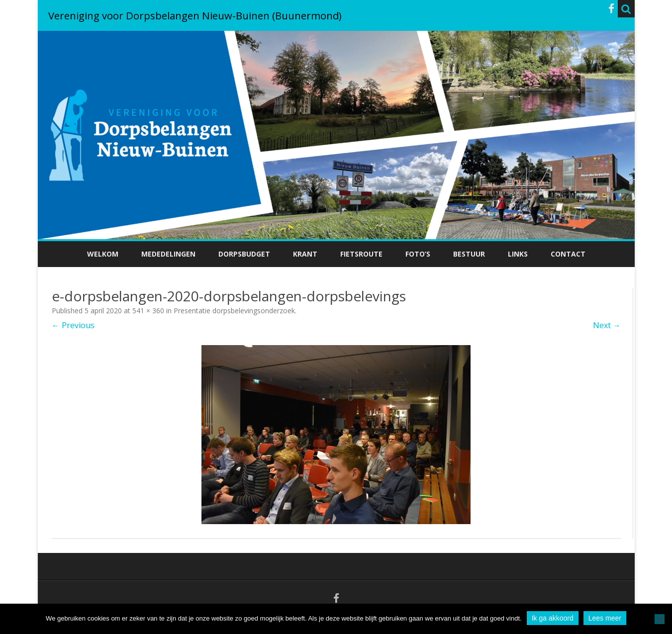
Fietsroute (361, 254)
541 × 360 (148, 311)
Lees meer (605, 618)
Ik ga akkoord (553, 618)
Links (518, 254)
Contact (568, 254)
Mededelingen (168, 254)
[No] (660, 619)
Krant (305, 254)
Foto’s (418, 254)
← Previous (73, 325)
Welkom (103, 254)
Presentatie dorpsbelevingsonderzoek (234, 311)
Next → (607, 325)
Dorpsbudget (244, 254)
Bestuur (469, 254)
